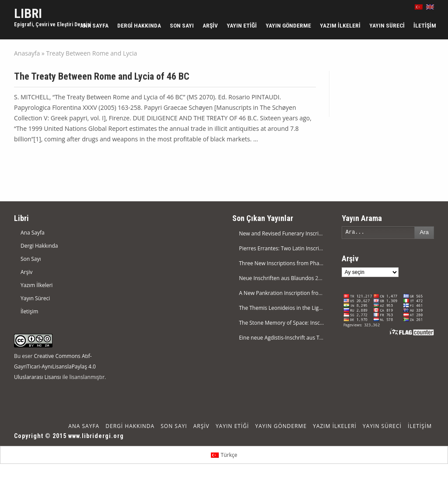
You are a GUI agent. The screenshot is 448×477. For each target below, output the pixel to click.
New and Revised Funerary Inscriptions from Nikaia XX (305, 233)
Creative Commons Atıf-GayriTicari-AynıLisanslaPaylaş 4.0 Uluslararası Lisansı (55, 367)
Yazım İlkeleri (340, 25)
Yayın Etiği (242, 25)
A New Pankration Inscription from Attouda (292, 293)
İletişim (425, 25)
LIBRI (28, 13)
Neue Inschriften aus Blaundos (276, 278)
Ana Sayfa (94, 25)
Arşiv (210, 25)
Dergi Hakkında (139, 25)
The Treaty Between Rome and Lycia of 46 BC (102, 76)
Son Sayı (182, 25)
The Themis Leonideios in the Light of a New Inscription (306, 308)
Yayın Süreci (387, 25)
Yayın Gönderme (288, 25)
